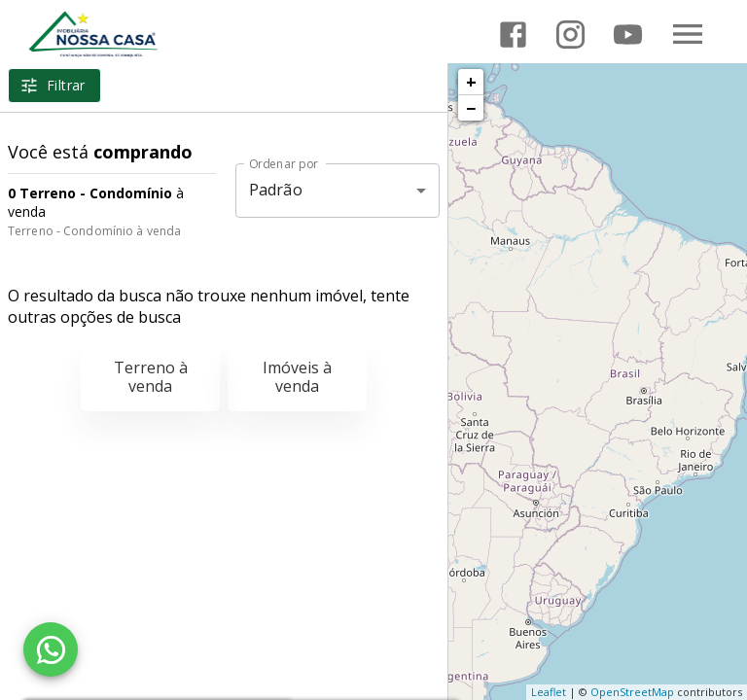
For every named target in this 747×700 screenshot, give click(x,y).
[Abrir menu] (688, 34)
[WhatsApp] (51, 649)
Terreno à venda (151, 377)
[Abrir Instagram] (570, 35)
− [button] (471, 108)
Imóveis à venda (297, 377)
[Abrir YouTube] (628, 35)
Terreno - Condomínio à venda (94, 231)
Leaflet (549, 692)
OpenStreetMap (632, 692)
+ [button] (471, 82)
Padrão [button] (276, 190)
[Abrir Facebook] (513, 35)
